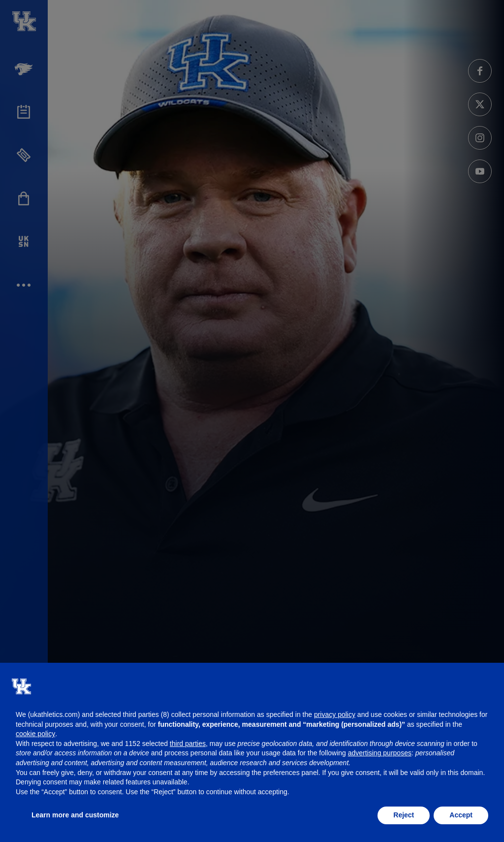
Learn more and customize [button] (75, 815)
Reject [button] (404, 815)
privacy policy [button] (335, 714)
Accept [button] (461, 815)
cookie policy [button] (35, 734)
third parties (188, 744)
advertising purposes (380, 753)
